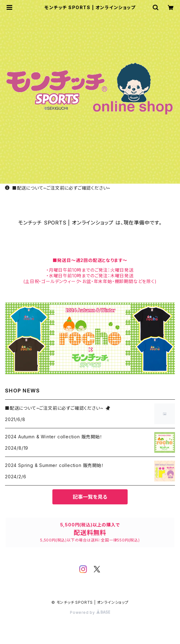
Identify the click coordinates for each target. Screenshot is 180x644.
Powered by (90, 612)
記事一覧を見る (90, 497)
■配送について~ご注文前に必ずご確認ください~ (58, 188)
